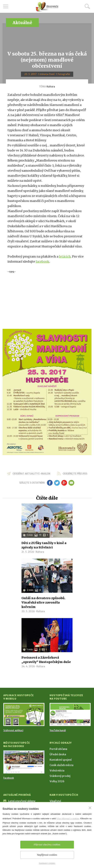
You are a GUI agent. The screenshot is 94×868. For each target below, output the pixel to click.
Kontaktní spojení (61, 760)
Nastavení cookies (47, 863)
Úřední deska (58, 754)
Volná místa (57, 770)
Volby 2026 (57, 781)
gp (64, 483)
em (71, 483)
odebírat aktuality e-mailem (31, 474)
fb (50, 483)
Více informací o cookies (68, 819)
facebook (42, 262)
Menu (6, 6)
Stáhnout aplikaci (13, 730)
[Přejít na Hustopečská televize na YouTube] (70, 714)
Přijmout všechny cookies (47, 845)
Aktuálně (22, 23)
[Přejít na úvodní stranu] (47, 7)
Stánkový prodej (60, 776)
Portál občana (58, 749)
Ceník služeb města (61, 765)
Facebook (9, 778)
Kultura (51, 87)
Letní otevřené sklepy (22, 801)
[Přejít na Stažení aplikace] (24, 714)
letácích (65, 256)
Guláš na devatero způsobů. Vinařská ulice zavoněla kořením (43, 602)
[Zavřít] (90, 808)
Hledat (87, 6)
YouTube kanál (58, 730)
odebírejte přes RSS (75, 474)
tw (57, 483)
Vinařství (55, 801)
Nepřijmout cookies (47, 855)
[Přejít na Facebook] (24, 762)
